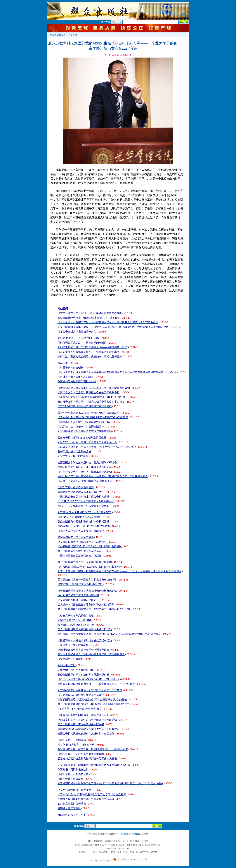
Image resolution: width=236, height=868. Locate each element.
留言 (129, 834)
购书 (124, 834)
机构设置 (136, 834)
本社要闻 (72, 35)
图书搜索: (106, 22)
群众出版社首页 (58, 35)
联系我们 (145, 834)
